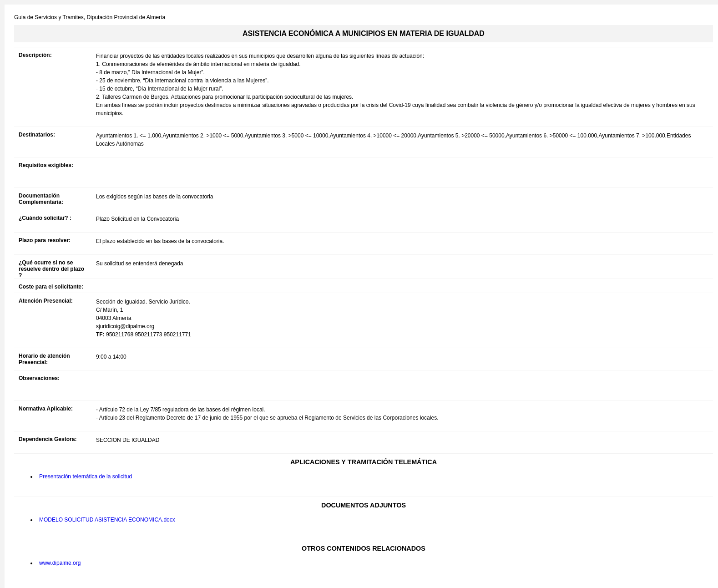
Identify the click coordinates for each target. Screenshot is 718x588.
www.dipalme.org (60, 563)
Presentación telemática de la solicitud (86, 476)
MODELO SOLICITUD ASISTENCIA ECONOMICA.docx (107, 520)
